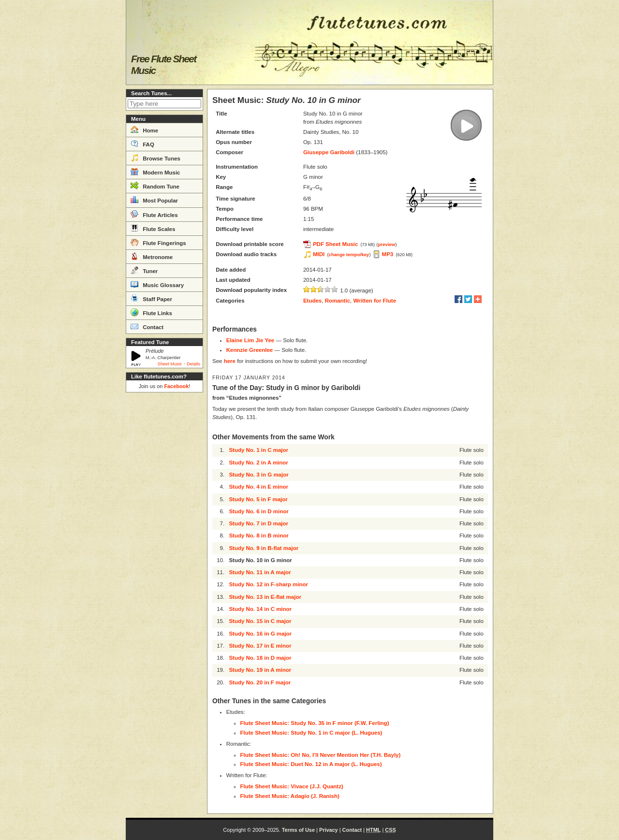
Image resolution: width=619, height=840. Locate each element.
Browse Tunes (155, 158)
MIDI (319, 254)
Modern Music (155, 172)
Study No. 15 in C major (260, 621)
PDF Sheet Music (335, 244)
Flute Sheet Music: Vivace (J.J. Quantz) (292, 786)
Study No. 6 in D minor (258, 511)
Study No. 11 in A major (260, 572)
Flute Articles (154, 214)
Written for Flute (375, 301)
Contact (147, 326)
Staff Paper (151, 298)
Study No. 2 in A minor (258, 463)
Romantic (338, 301)
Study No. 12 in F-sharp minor (268, 584)
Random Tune (155, 186)
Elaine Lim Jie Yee (251, 340)
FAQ (142, 144)
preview (386, 244)
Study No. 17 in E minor (260, 646)
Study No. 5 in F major (258, 499)
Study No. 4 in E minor (258, 487)
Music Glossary (157, 284)
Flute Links (151, 312)
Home (144, 130)
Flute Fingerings (158, 242)
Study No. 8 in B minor (258, 536)
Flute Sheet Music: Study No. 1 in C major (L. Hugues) (311, 733)
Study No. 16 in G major (260, 634)
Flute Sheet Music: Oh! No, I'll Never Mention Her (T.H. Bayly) (321, 755)
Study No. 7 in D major (258, 523)
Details (193, 364)
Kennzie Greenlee (250, 350)
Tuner (144, 270)
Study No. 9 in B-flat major (264, 548)
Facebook (176, 386)
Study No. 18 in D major (260, 658)
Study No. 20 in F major (260, 682)
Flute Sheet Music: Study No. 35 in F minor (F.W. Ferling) (315, 723)
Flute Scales (153, 228)
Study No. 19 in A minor (260, 670)
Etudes (312, 301)
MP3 (388, 254)
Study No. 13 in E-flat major (265, 597)
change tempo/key (349, 254)
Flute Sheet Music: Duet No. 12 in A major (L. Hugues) (311, 764)
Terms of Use (298, 830)
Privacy (329, 830)
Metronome (152, 256)
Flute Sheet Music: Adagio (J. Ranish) (290, 796)
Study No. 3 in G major (258, 475)
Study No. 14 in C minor (260, 609)
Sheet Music (170, 364)
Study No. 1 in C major (258, 450)
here (230, 361)
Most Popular (154, 200)
